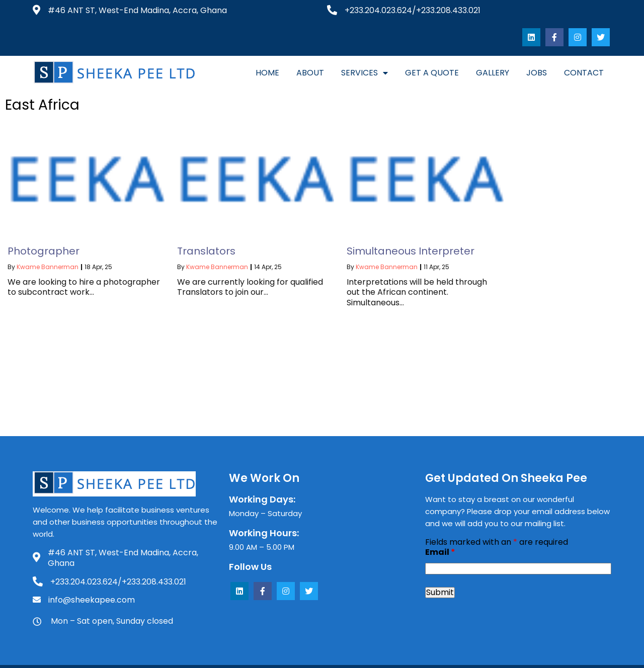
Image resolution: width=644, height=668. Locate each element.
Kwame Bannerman (48, 245)
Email (440, 531)
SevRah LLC (449, 655)
